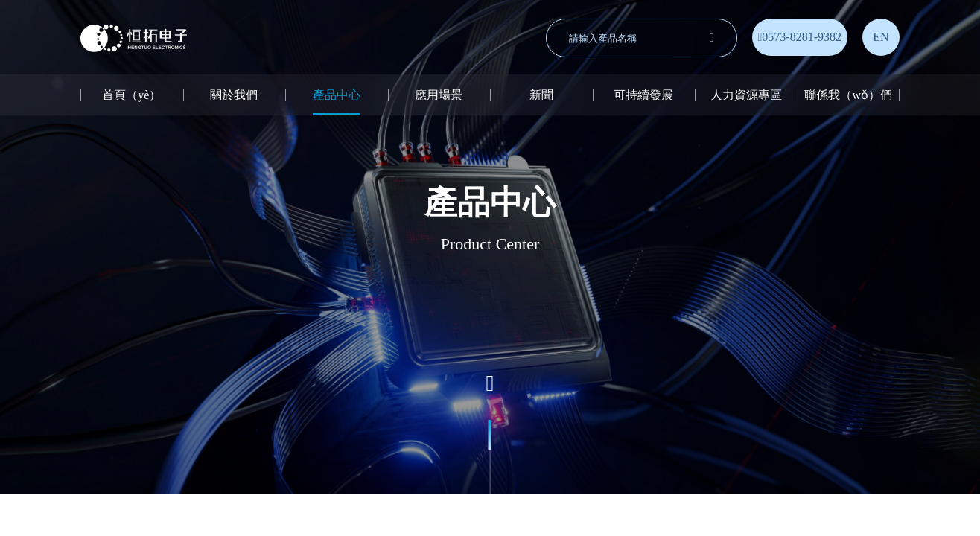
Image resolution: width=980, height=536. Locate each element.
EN (881, 37)
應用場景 (439, 95)
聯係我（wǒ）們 (848, 95)
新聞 (541, 95)
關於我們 (234, 95)
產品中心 (337, 95)
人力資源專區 (746, 95)
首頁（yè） (131, 95)
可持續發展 (643, 95)
